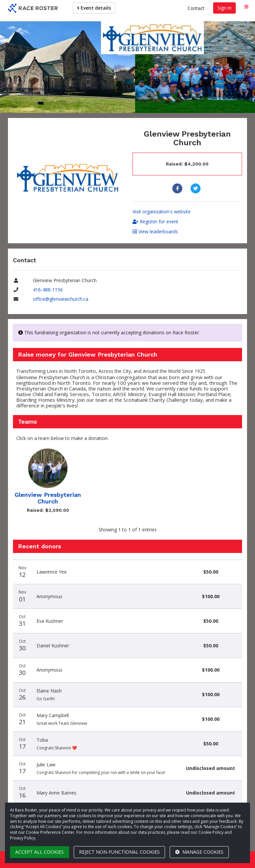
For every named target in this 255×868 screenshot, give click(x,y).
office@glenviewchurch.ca (61, 299)
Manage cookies (199, 852)
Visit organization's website (162, 212)
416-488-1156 (48, 290)
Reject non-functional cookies (119, 852)
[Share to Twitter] (196, 188)
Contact (196, 8)
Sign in (224, 8)
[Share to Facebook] (178, 188)
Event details (94, 8)
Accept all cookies (40, 852)
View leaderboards (155, 231)
